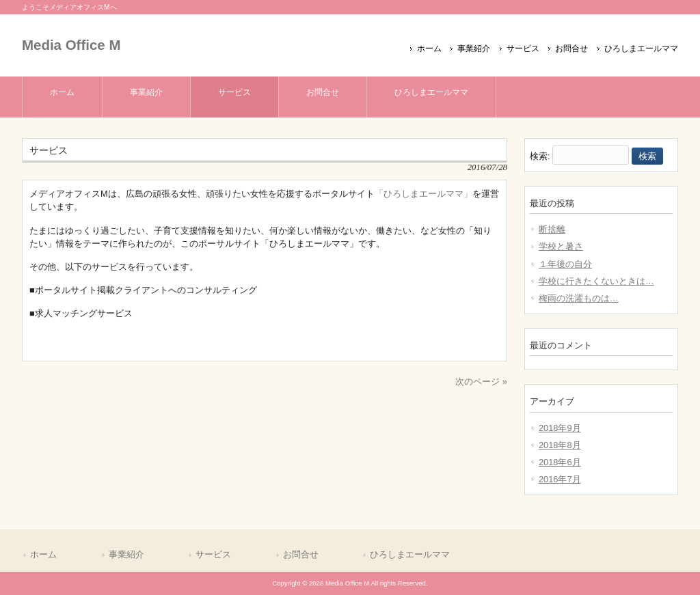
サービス (523, 49)
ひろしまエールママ (641, 49)
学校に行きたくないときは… (596, 281)
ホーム (429, 49)
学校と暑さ (561, 246)
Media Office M (71, 45)
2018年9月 (560, 428)
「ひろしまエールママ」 (423, 194)
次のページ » (481, 382)
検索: (540, 156)
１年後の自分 (565, 264)
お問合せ (571, 49)
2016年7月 (560, 479)
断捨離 (552, 229)
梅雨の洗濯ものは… (579, 298)
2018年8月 (560, 445)
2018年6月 (560, 462)
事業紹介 (474, 49)
